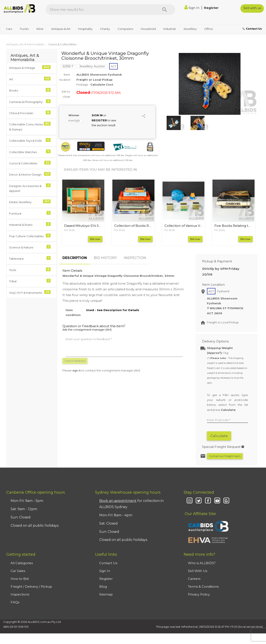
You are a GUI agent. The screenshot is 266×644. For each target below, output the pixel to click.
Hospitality (85, 29)
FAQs (15, 602)
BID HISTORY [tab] (105, 258)
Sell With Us (198, 571)
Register (211, 8)
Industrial (170, 29)
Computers (125, 29)
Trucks (24, 29)
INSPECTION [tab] (135, 258)
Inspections (20, 594)
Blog (103, 587)
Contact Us (108, 563)
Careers (194, 579)
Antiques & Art (61, 29)
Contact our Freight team (225, 456)
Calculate (219, 436)
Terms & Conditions (203, 587)
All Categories (22, 563)
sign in (77, 370)
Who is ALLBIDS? (202, 563)
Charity (105, 29)
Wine (40, 29)
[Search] (165, 10)
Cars (9, 29)
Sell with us (252, 8)
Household (148, 29)
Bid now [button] (95, 239)
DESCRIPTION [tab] (75, 258)
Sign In (192, 8)
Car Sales (18, 571)
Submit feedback (75, 361)
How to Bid (20, 579)
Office (209, 29)
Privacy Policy (199, 594)
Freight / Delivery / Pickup (31, 587)
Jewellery (190, 29)
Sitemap (106, 594)
